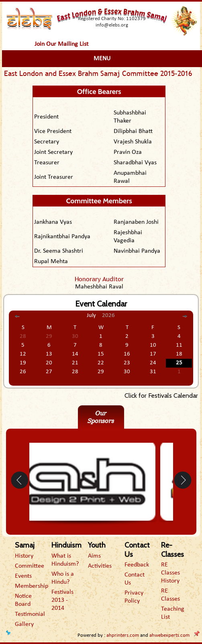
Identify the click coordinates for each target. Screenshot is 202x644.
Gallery (24, 624)
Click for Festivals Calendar (161, 396)
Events (23, 576)
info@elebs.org (112, 25)
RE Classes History (170, 573)
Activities (100, 566)
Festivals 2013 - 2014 (62, 600)
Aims (94, 556)
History (24, 556)
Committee (30, 566)
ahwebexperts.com (169, 635)
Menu (102, 59)
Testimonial (30, 614)
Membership (32, 586)
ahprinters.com (123, 635)
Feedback (137, 565)
